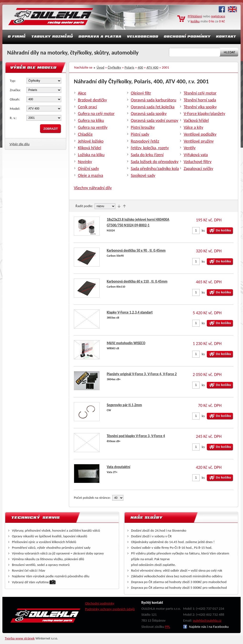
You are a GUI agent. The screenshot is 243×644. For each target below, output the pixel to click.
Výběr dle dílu (20, 144)
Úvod (101, 67)
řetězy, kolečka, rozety (150, 148)
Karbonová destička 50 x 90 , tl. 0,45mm (136, 250)
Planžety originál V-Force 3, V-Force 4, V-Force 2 (142, 374)
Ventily (190, 148)
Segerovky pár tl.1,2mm (124, 405)
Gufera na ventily (93, 127)
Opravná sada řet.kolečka (153, 107)
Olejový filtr (141, 93)
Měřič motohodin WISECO (126, 343)
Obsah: (15, 99)
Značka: (15, 90)
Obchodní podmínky (100, 603)
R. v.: (13, 118)
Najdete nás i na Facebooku (206, 627)
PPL (167, 627)
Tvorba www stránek (20, 638)
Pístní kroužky (143, 127)
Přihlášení (195, 16)
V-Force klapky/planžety (204, 114)
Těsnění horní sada (200, 100)
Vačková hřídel (196, 120)
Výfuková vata (196, 155)
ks (203, 230)
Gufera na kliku (91, 120)
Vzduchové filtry (198, 162)
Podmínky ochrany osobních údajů (110, 609)
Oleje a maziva (91, 175)
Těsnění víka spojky (200, 107)
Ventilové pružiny (199, 141)
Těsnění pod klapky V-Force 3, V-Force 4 (136, 436)
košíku (195, 21)
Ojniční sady (88, 169)
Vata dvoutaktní (119, 467)
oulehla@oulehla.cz (207, 620)
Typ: (13, 81)
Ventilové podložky (200, 134)
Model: (15, 109)
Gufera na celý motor (96, 114)
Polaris (129, 67)
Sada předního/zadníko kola (155, 169)
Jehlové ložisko (91, 141)
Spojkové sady (143, 175)
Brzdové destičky (92, 100)
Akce (82, 93)
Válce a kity (193, 127)
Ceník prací (87, 107)
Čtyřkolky (114, 67)
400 (140, 67)
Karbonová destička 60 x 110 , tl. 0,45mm (137, 281)
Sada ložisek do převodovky (155, 162)
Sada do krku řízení (147, 155)
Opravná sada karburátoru (154, 100)
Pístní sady (140, 134)
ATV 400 (152, 67)
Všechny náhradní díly (93, 188)
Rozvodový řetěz (145, 141)
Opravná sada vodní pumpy (154, 120)
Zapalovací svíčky (198, 169)
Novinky (85, 162)
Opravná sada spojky (149, 114)
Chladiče (85, 134)
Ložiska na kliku (91, 155)
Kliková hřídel (90, 148)
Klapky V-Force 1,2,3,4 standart (130, 312)
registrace (218, 16)
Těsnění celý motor (200, 93)
